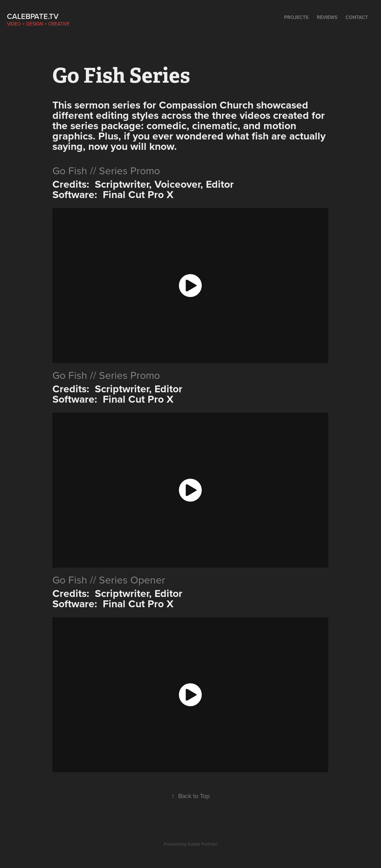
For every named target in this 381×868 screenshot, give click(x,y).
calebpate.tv (33, 16)
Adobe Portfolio (203, 844)
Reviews (327, 17)
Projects (296, 17)
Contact (357, 17)
